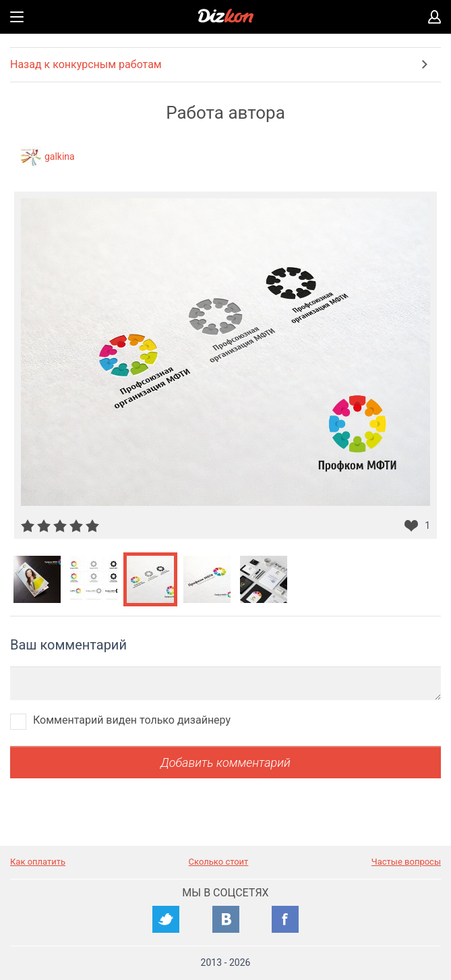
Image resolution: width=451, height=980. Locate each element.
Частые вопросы (406, 862)
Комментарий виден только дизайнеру (132, 720)
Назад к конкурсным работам (86, 64)
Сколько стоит (219, 862)
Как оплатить (38, 862)
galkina (60, 156)
